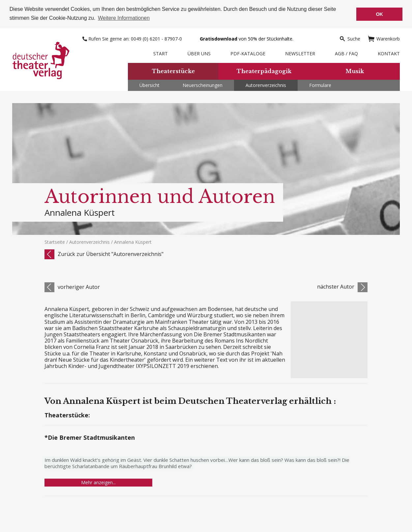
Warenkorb (384, 38)
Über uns (199, 53)
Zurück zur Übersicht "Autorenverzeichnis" (111, 253)
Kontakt (389, 53)
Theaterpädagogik (264, 70)
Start (161, 53)
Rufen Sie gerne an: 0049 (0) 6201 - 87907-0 (133, 38)
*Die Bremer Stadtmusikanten (90, 438)
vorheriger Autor (79, 286)
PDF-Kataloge (248, 53)
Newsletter (300, 53)
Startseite (55, 241)
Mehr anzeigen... (98, 482)
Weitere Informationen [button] (124, 18)
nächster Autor (336, 286)
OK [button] (379, 14)
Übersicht (149, 84)
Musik (355, 70)
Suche (350, 38)
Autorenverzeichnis (266, 84)
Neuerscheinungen (203, 84)
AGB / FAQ (346, 53)
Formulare (320, 84)
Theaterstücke (173, 70)
